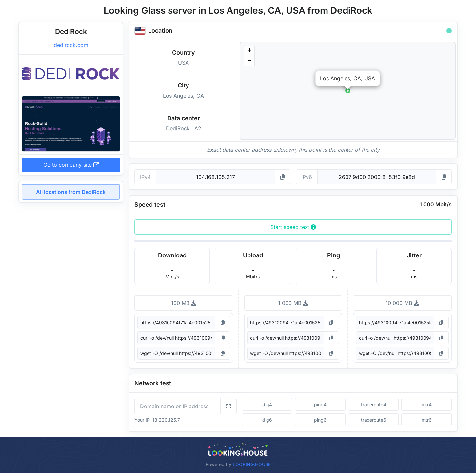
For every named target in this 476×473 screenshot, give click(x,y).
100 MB (184, 303)
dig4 (267, 404)
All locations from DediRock (71, 192)
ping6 (320, 420)
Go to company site (71, 165)
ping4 (320, 404)
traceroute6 (374, 420)
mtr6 (427, 420)
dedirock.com (71, 45)
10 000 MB (402, 303)
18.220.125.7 (166, 420)
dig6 (267, 420)
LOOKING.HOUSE (252, 464)
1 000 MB (293, 303)
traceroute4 (374, 404)
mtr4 (427, 404)
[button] (348, 91)
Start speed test (293, 227)
